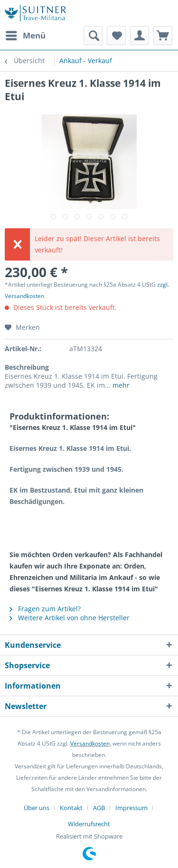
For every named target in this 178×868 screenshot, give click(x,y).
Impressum (131, 808)
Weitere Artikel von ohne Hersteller (70, 618)
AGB (99, 808)
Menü (26, 34)
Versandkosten (90, 743)
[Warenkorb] (163, 36)
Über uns (37, 808)
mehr (120, 385)
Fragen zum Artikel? (45, 609)
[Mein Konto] (140, 36)
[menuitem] (25, 36)
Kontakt (71, 808)
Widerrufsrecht (89, 824)
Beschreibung (27, 367)
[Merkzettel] (116, 36)
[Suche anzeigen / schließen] (93, 36)
